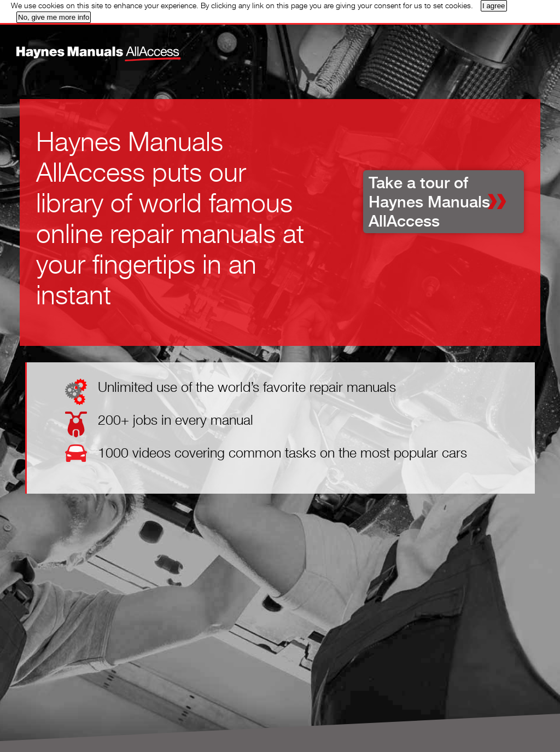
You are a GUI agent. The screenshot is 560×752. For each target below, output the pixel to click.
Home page (79, 46)
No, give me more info (54, 17)
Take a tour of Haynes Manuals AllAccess (429, 202)
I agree (494, 6)
